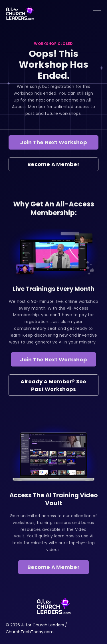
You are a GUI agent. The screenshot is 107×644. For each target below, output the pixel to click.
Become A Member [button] (53, 164)
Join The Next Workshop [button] (53, 142)
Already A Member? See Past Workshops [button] (53, 385)
